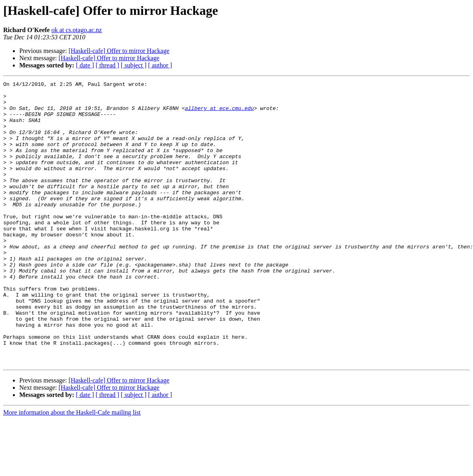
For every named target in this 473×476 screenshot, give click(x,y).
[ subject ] (134, 65)
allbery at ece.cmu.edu (219, 114)
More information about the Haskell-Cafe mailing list (72, 469)
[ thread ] (107, 65)
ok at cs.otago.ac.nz (77, 30)
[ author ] (160, 65)
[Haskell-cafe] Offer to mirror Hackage (119, 51)
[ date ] (85, 65)
